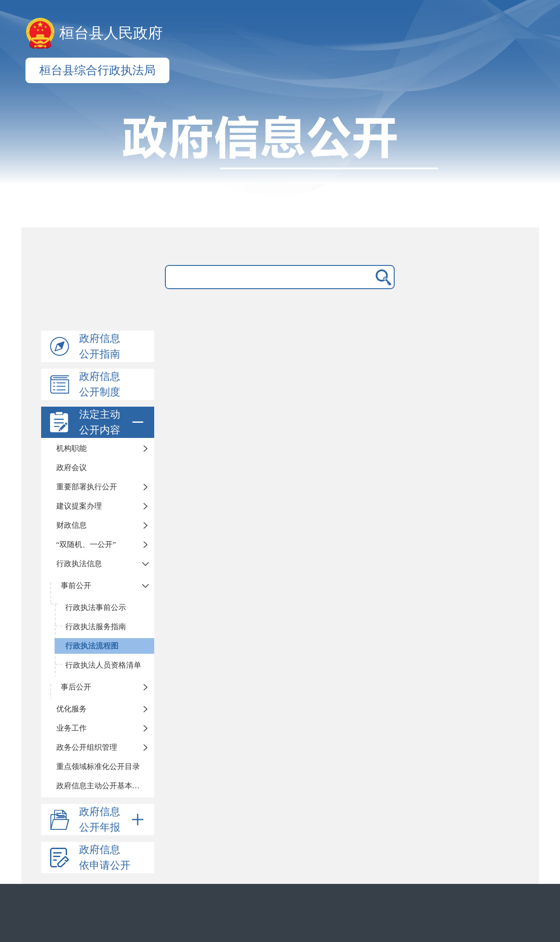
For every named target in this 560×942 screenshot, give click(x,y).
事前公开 (76, 586)
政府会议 (72, 468)
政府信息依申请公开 (105, 858)
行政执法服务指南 (96, 627)
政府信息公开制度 (100, 384)
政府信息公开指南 (100, 346)
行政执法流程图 (92, 646)
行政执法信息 (79, 564)
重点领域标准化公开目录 (98, 767)
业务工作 (72, 728)
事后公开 (76, 687)
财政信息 (72, 525)
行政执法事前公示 (96, 608)
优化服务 (72, 709)
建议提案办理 (79, 506)
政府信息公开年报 (113, 820)
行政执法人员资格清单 (103, 665)
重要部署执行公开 (87, 487)
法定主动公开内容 (113, 422)
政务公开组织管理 (87, 747)
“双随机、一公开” (86, 545)
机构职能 (72, 448)
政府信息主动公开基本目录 (102, 786)
